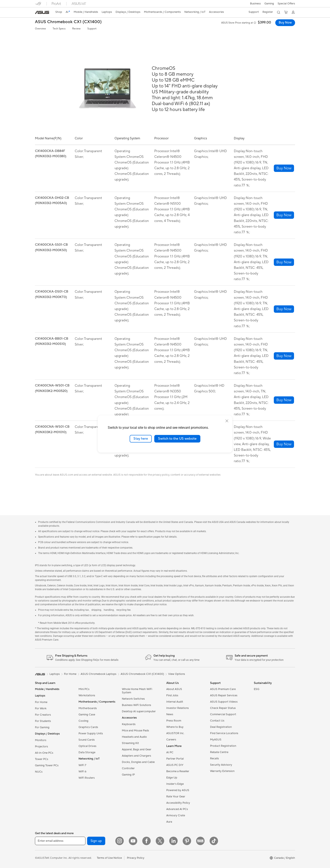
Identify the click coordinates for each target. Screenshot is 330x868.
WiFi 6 (82, 772)
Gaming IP (128, 775)
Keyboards (129, 724)
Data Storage (87, 752)
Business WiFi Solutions (136, 705)
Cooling (83, 721)
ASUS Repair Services (224, 695)
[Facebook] (146, 841)
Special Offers (286, 4)
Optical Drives (87, 746)
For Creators (43, 715)
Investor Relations (178, 708)
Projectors (41, 747)
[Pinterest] (187, 841)
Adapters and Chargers (136, 756)
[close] (227, 421)
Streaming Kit (130, 743)
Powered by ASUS (178, 790)
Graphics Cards (88, 727)
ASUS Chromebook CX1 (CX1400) (68, 22)
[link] (42, 12)
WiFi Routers (87, 778)
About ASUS (174, 689)
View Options (177, 674)
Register (267, 12)
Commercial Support (223, 714)
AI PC (170, 752)
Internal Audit (175, 702)
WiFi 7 (82, 765)
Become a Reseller (178, 771)
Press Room (174, 721)
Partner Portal (175, 759)
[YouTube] (133, 841)
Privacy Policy (136, 858)
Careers (171, 740)
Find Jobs (172, 695)
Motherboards (88, 708)
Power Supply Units (91, 733)
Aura (169, 822)
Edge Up (172, 778)
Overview (40, 29)
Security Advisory (221, 765)
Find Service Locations (224, 733)
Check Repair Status (223, 708)
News (170, 714)
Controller (128, 768)
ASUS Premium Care (223, 689)
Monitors (41, 740)
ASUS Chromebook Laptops (98, 674)
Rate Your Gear (176, 797)
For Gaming (42, 727)
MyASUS (216, 740)
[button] (255, 4)
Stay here (141, 439)
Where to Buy (175, 727)
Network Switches (133, 699)
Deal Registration (221, 727)
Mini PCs (84, 689)
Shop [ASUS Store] (59, 12)
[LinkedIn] (173, 841)
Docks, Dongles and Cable (138, 762)
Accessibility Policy (178, 803)
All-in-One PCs (44, 753)
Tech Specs (59, 29)
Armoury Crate (176, 815)
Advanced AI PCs (177, 809)
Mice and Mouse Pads (135, 731)
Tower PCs (42, 759)
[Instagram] (120, 841)
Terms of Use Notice (109, 858)
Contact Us (217, 721)
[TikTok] (214, 841)
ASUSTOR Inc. (175, 733)
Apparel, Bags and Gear (137, 749)
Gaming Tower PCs (47, 765)
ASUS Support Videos (224, 702)
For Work (41, 708)
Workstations (87, 695)
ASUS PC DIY (175, 765)
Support (92, 29)
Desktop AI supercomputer (139, 711)
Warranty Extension (222, 771)
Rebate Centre (219, 752)
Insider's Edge (175, 784)
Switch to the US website (177, 439)
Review (76, 29)
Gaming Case (87, 715)
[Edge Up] (200, 841)
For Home (41, 702)
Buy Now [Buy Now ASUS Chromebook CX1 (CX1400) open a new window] (285, 23)
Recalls (214, 759)
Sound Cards (87, 740)
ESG (257, 689)
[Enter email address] (60, 841)
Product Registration (223, 746)
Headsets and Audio (134, 737)
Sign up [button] (96, 841)
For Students (43, 721)
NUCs (39, 772)
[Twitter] (160, 841)
